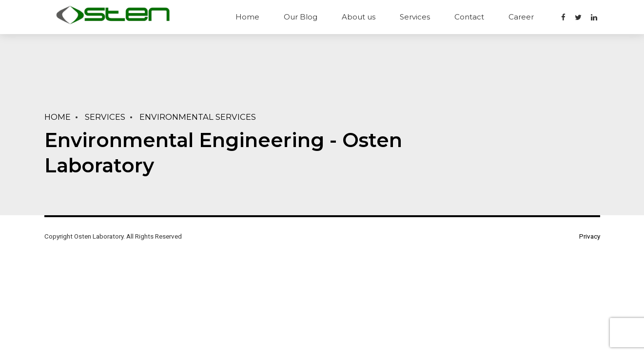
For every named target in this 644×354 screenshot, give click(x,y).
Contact (469, 17)
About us (359, 17)
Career (521, 17)
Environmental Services (198, 117)
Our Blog (301, 17)
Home (247, 17)
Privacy (590, 236)
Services (415, 17)
